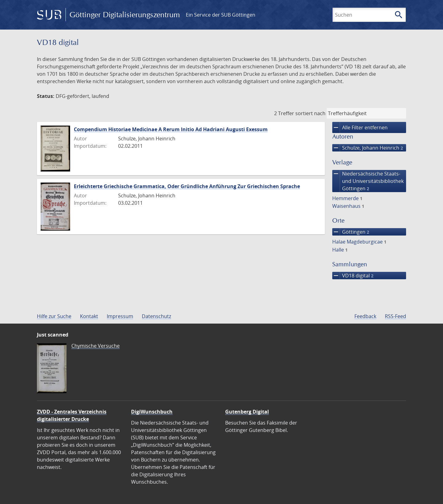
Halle (340, 250)
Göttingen (351, 232)
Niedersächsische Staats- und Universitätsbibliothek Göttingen (368, 181)
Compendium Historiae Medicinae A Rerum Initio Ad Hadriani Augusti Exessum (171, 129)
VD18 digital (353, 276)
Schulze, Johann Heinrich (368, 148)
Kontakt (89, 316)
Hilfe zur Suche (54, 316)
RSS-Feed (395, 316)
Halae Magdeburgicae (359, 242)
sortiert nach (310, 113)
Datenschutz (156, 316)
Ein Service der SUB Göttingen (221, 15)
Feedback (365, 316)
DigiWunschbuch (152, 412)
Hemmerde (347, 198)
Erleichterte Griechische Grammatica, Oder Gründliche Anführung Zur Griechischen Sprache (187, 186)
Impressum (120, 316)
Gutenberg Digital (247, 412)
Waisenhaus (348, 206)
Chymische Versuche (96, 346)
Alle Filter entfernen (360, 127)
